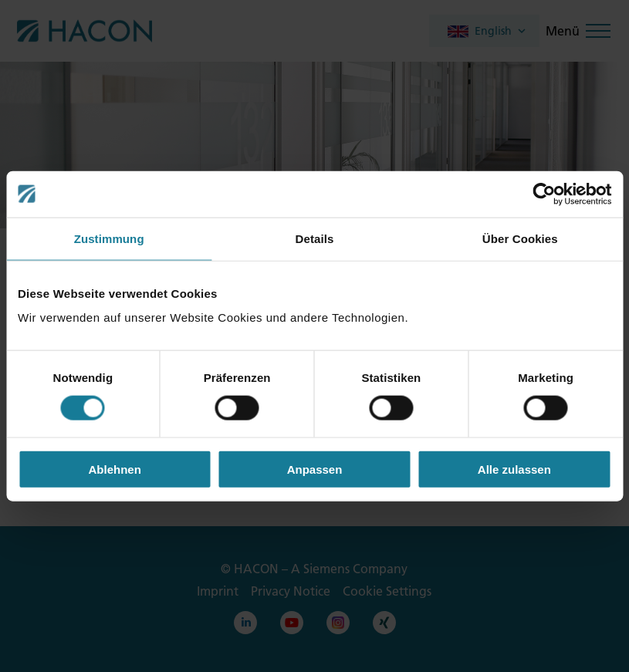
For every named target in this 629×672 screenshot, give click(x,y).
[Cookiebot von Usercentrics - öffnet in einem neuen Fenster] (544, 194)
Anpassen (315, 469)
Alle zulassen (514, 469)
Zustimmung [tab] (109, 238)
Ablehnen (115, 469)
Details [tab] (315, 238)
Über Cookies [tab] (520, 238)
